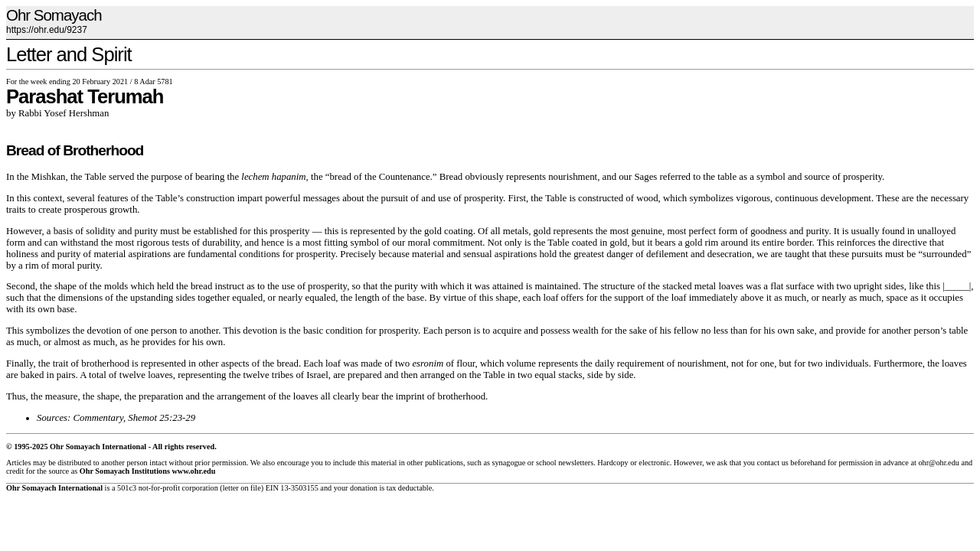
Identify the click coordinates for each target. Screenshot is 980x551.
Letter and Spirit (69, 54)
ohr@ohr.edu (938, 463)
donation (364, 488)
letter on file (242, 488)
